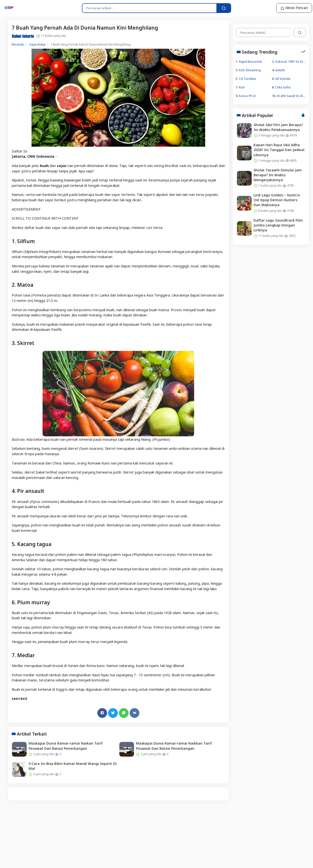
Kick (242, 87)
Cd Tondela (247, 79)
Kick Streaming (250, 70)
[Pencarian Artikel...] (224, 8)
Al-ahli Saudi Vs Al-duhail (295, 96)
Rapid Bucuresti (250, 61)
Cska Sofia (283, 87)
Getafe (280, 70)
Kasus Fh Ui (247, 96)
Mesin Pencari (294, 8)
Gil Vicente (283, 79)
